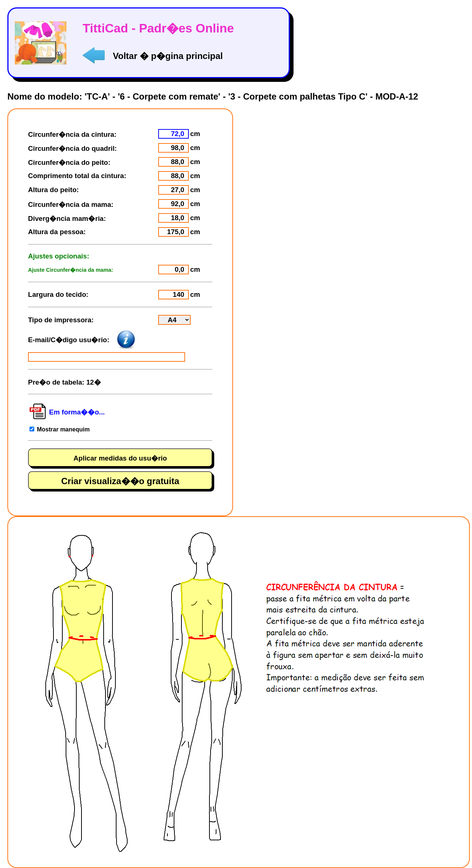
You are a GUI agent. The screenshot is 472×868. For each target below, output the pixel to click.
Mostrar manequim (63, 429)
